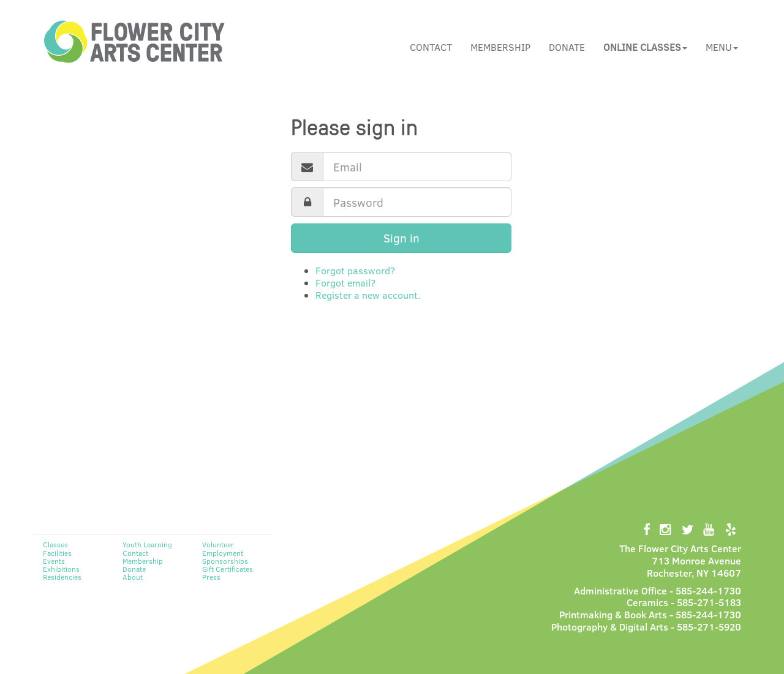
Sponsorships (225, 561)
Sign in (401, 238)
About (133, 577)
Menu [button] (722, 47)
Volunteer (218, 544)
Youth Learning (147, 544)
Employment (223, 553)
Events (54, 561)
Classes (55, 544)
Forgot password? (355, 270)
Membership (500, 47)
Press (211, 577)
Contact (431, 47)
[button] (645, 47)
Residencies (62, 577)
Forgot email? (345, 283)
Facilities (57, 553)
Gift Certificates (228, 569)
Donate (567, 47)
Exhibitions (61, 569)
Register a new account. (368, 295)
